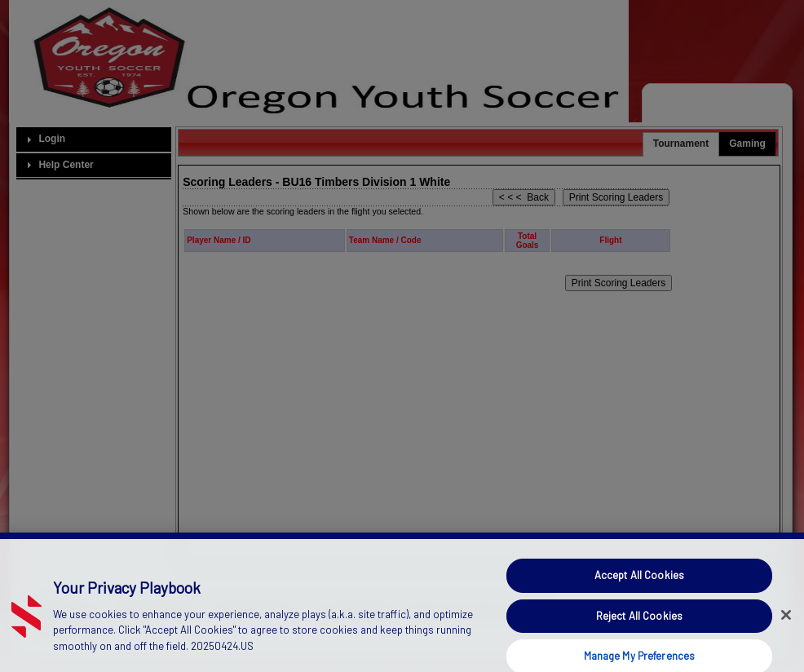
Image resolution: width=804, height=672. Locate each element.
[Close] (786, 623)
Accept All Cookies (639, 584)
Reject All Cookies (639, 624)
